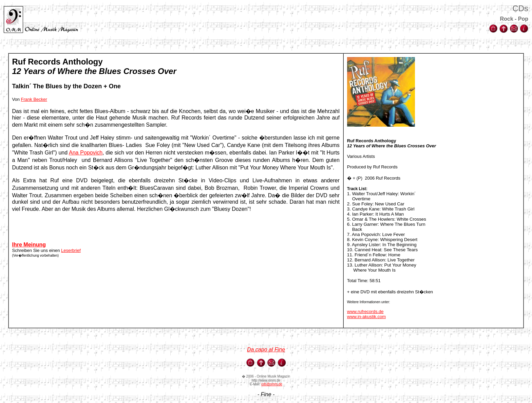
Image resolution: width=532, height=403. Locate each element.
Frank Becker (34, 99)
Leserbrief (71, 250)
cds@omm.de (272, 384)
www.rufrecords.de (365, 312)
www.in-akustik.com (366, 317)
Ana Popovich (86, 153)
